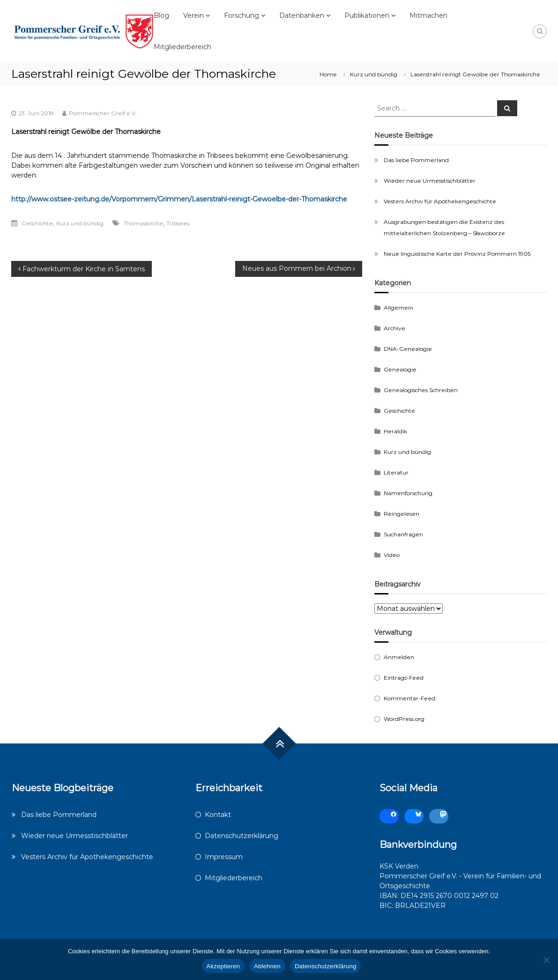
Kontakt (218, 815)
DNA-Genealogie (408, 349)
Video (392, 555)
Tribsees (178, 223)
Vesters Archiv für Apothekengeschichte (440, 201)
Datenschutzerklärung (242, 836)
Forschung (242, 15)
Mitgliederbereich (182, 47)
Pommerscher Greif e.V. (103, 113)
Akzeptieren (223, 966)
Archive (394, 328)
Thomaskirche (143, 223)
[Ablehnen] (546, 960)
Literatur (396, 472)
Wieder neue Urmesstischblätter (430, 181)
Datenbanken (302, 15)
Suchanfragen (403, 534)
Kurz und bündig (374, 74)
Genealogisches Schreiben (421, 390)
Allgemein (398, 308)
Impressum (224, 857)
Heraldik (395, 431)
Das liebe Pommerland (416, 160)
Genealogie (400, 369)
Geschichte (37, 223)
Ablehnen (267, 966)
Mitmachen (428, 15)
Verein (193, 15)
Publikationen (367, 15)
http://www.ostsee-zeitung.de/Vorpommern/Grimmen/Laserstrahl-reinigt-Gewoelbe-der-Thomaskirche (179, 199)
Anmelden (399, 657)
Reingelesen (402, 514)
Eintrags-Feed (404, 678)
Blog (161, 15)
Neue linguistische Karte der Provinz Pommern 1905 (457, 254)
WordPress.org (404, 719)
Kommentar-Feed (409, 698)
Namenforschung (408, 493)
